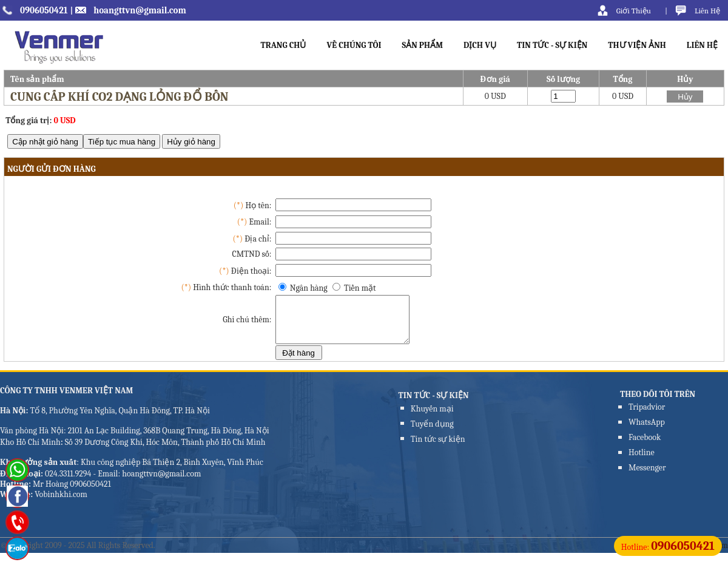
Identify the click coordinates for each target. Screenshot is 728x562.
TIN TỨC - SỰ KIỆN (552, 45)
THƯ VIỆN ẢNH (637, 45)
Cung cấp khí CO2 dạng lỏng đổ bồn (120, 97)
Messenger (647, 477)
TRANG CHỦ (283, 45)
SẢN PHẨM (423, 45)
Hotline (642, 462)
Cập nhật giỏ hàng (45, 142)
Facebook (645, 446)
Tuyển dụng (432, 433)
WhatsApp (647, 431)
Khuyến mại (432, 418)
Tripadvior (647, 416)
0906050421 (44, 10)
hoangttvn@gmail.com (140, 10)
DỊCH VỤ (480, 45)
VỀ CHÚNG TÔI (354, 45)
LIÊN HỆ (702, 45)
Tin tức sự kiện (438, 448)
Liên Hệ (707, 11)
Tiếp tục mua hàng (122, 142)
